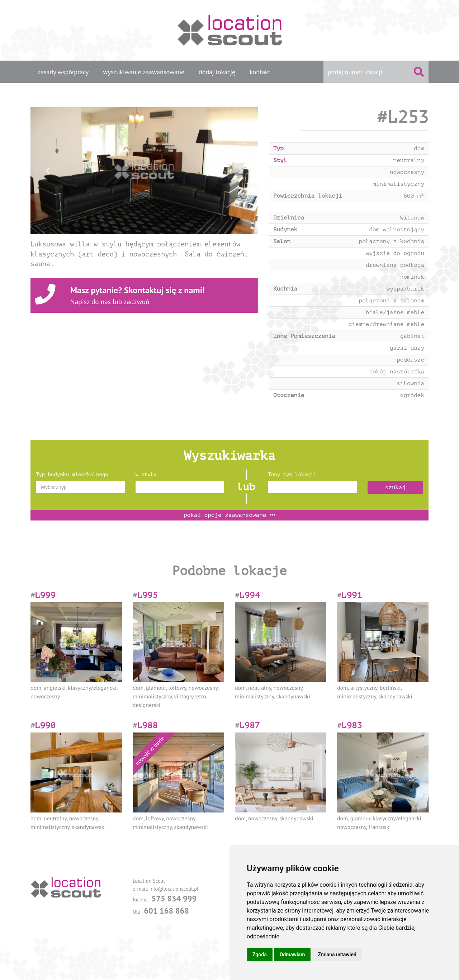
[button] (48, 171)
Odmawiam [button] (292, 955)
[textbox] (80, 487)
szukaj (396, 487)
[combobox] (80, 487)
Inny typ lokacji (292, 474)
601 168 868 (166, 911)
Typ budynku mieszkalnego (72, 474)
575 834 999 (174, 898)
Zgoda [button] (260, 955)
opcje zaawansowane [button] (229, 515)
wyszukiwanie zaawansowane (144, 72)
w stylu (146, 474)
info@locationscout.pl (174, 889)
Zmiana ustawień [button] (337, 955)
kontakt (260, 72)
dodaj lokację (217, 72)
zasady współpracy (63, 72)
